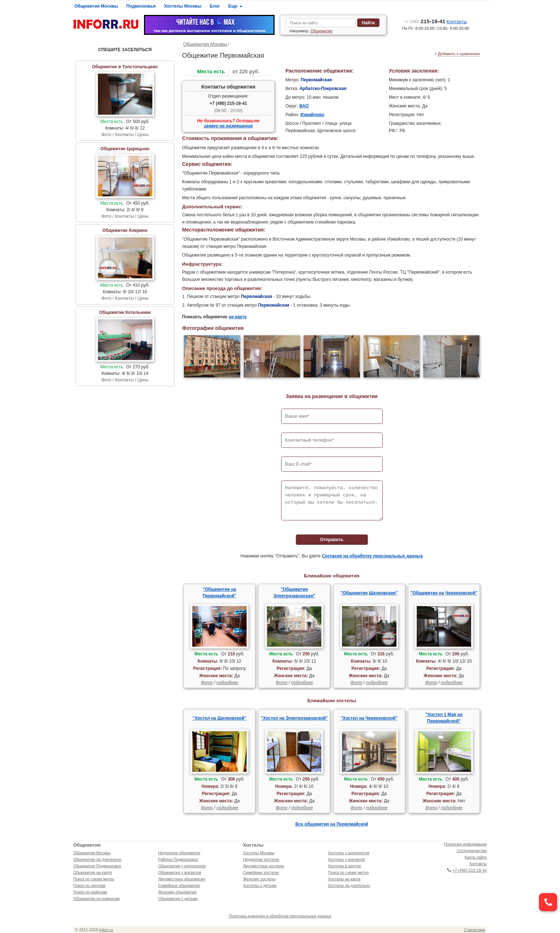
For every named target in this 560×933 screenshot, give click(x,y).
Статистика (474, 930)
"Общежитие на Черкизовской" (444, 593)
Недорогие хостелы (261, 859)
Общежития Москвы (96, 6)
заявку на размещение (228, 126)
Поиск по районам (90, 892)
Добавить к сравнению (459, 54)
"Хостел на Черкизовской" (369, 718)
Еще (235, 6)
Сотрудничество (472, 851)
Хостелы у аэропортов (349, 853)
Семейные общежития (179, 885)
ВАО (304, 106)
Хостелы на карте (344, 879)
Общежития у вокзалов (180, 872)
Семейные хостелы (261, 872)
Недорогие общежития (179, 853)
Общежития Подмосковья (97, 866)
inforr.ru (106, 930)
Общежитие (322, 31)
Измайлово (312, 115)
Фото (207, 683)
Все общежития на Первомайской (332, 824)
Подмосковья (141, 6)
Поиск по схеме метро (94, 879)
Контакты (457, 22)
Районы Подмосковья (178, 859)
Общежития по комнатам (96, 899)
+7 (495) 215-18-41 (228, 103)
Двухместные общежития (182, 879)
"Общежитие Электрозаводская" (294, 593)
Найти (368, 23)
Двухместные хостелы (263, 866)
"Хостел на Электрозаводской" (294, 718)
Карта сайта (476, 857)
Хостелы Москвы (183, 6)
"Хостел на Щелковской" (219, 718)
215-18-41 (425, 21)
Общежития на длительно (97, 859)
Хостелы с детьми (260, 885)
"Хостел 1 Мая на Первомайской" (444, 718)
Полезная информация (465, 844)
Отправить (332, 540)
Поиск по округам (89, 885)
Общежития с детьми (178, 899)
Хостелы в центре (344, 866)
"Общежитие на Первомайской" (220, 593)
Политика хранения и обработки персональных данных (280, 916)
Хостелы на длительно (349, 885)
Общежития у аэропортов (182, 866)
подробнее (227, 683)
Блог (215, 6)
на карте (238, 317)
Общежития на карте (93, 872)
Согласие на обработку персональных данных (372, 556)
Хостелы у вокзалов (346, 859)
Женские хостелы (259, 879)
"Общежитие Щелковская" (369, 593)
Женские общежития (177, 892)
